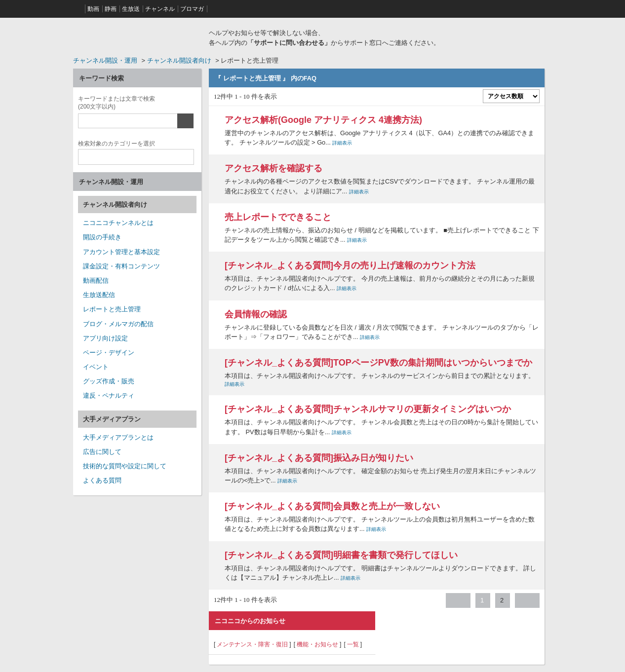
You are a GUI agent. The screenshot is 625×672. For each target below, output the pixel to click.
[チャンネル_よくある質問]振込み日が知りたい (319, 458)
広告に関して (102, 452)
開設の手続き (102, 237)
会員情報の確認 (256, 314)
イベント (96, 367)
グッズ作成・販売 (109, 381)
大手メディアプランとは (118, 437)
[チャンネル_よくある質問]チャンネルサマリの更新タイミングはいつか (368, 409)
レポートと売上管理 (112, 309)
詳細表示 (342, 143)
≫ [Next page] (527, 600)
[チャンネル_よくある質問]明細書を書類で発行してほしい (341, 555)
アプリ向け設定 (105, 338)
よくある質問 (102, 480)
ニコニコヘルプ (137, 37)
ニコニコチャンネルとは (118, 223)
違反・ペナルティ (109, 395)
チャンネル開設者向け (179, 60)
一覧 (353, 644)
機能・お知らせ (317, 644)
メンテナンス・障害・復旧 (252, 644)
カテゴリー (117, 142)
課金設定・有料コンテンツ (121, 266)
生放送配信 (99, 295)
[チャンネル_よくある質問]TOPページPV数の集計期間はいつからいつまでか (378, 363)
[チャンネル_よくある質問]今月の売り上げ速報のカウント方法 (350, 265)
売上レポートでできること (278, 217)
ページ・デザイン (109, 353)
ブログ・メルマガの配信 (118, 324)
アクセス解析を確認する (273, 168)
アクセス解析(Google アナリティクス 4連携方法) (323, 120)
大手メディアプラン (112, 419)
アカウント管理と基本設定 (121, 252)
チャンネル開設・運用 (105, 60)
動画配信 (96, 280)
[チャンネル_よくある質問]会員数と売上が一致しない (332, 506)
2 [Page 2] (502, 600)
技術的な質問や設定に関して (125, 466)
